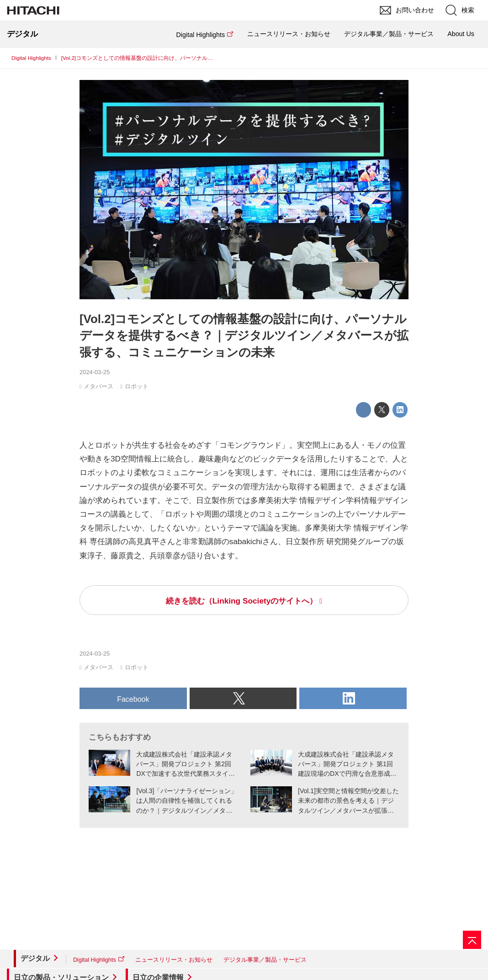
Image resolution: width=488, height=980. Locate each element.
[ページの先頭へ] (472, 940)
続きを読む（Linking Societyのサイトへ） (241, 601)
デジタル (35, 958)
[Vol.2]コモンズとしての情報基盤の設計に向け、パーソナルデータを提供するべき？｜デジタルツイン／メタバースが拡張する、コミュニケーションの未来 (244, 336)
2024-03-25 (95, 372)
